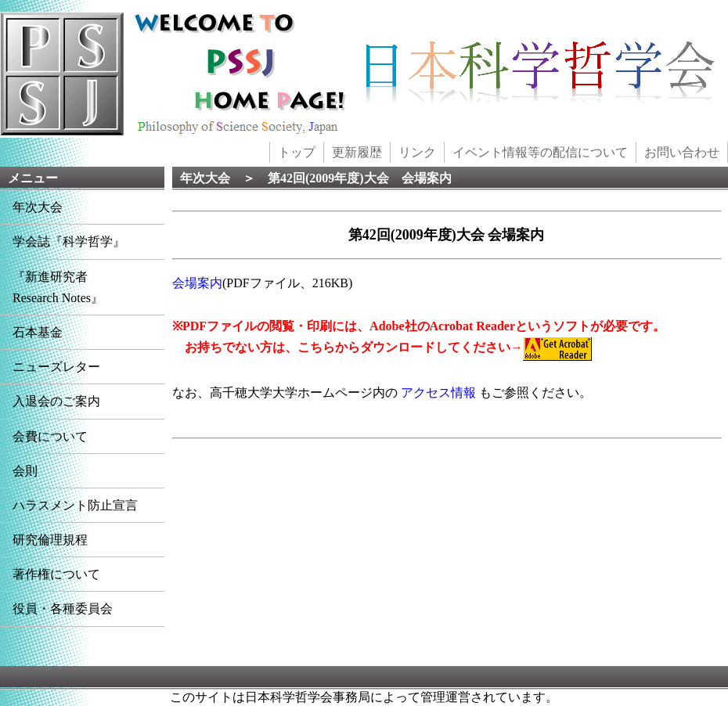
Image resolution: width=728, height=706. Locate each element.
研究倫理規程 (50, 540)
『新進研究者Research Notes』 (58, 287)
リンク (417, 152)
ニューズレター (56, 367)
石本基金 (38, 332)
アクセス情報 (438, 393)
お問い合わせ (682, 152)
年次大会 (38, 207)
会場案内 (197, 283)
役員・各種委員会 (63, 609)
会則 (25, 471)
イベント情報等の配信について (540, 152)
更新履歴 (357, 152)
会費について (50, 436)
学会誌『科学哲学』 (69, 241)
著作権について (56, 574)
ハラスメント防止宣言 (75, 505)
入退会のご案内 (56, 401)
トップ (297, 152)
